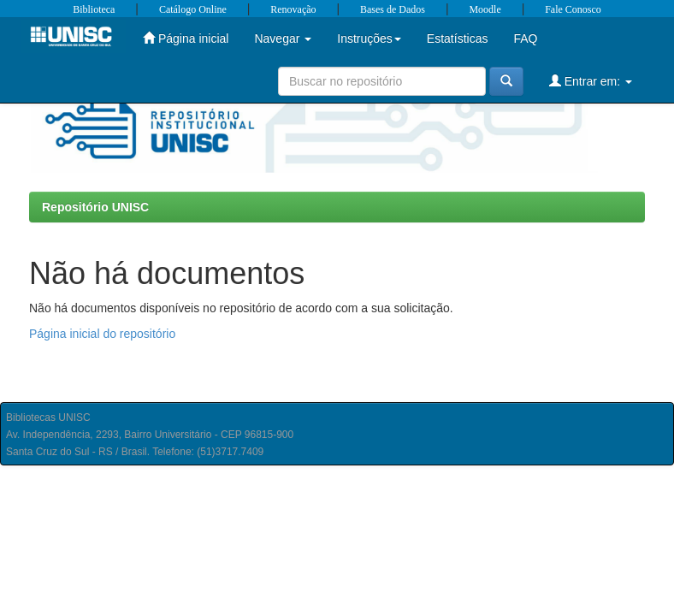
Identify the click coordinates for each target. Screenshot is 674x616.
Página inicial (186, 38)
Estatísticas (458, 38)
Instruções (369, 38)
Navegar (283, 38)
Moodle (485, 9)
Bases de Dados (393, 9)
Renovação (293, 9)
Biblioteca (94, 9)
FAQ (525, 38)
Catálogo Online (193, 9)
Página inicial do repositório (102, 334)
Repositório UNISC (95, 207)
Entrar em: (591, 81)
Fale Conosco (573, 9)
